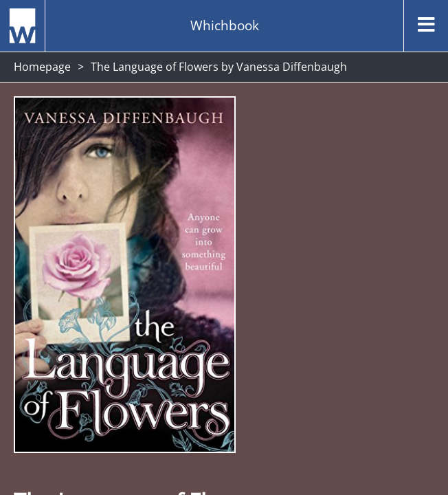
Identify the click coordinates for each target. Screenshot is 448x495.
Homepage (42, 67)
